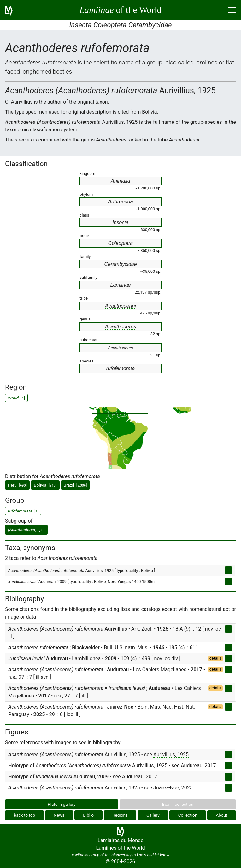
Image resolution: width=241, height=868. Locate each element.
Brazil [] (75, 485)
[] (26, 530)
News (59, 815)
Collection (188, 815)
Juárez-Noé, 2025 (173, 788)
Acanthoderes (121, 327)
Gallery (153, 815)
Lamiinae (121, 285)
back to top (25, 815)
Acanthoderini (120, 306)
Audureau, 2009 (53, 581)
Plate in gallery (62, 804)
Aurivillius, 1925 (99, 570)
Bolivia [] (45, 485)
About (221, 815)
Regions (120, 815)
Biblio (88, 815)
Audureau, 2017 (198, 766)
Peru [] (17, 485)
